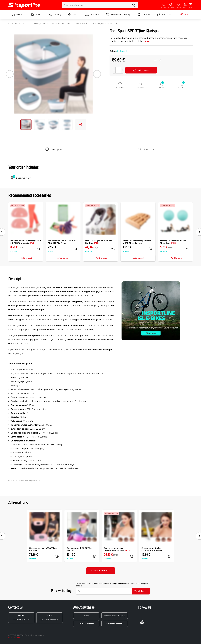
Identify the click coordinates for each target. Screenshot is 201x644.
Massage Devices (41, 24)
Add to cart (141, 70)
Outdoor (92, 15)
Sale (185, 15)
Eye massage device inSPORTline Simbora (117, 549)
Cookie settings (14, 637)
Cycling (55, 15)
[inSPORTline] (24, 5)
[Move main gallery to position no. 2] (53, 125)
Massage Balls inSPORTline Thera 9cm (173, 242)
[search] (134, 5)
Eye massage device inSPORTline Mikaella (152, 549)
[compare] (38, 249)
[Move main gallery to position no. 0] (26, 125)
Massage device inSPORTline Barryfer (43, 549)
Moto (73, 15)
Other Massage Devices (62, 24)
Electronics (165, 15)
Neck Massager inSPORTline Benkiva (99, 242)
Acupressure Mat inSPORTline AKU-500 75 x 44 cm (62, 242)
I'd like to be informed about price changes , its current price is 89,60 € (113, 585)
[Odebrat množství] (114, 70)
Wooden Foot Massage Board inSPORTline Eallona (137, 242)
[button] (126, 51)
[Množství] (118, 70)
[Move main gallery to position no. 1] (40, 125)
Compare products (101, 571)
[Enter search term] (95, 5)
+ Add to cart (26, 258)
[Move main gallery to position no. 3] (67, 125)
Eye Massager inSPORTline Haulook (79, 549)
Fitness (18, 15)
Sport (36, 15)
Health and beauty (118, 15)
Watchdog (141, 591)
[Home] (9, 24)
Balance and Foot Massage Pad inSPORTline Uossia (26, 242)
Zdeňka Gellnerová (50, 618)
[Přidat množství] (122, 70)
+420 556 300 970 (21, 618)
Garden (144, 15)
